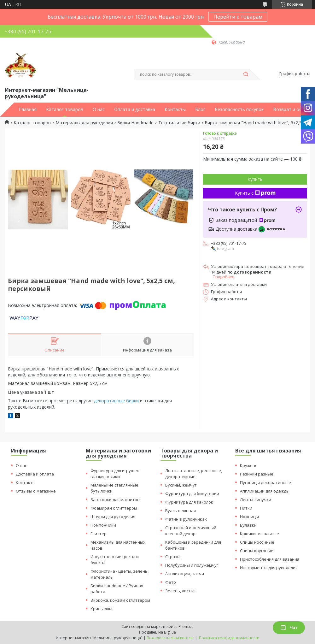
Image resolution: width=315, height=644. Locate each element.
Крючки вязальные (260, 534)
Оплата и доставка (135, 109)
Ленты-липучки (256, 499)
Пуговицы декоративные (265, 482)
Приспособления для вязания (270, 559)
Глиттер (99, 534)
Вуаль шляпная (181, 511)
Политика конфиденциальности (229, 638)
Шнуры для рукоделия (113, 517)
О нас (99, 109)
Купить (255, 179)
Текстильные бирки (179, 123)
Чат (289, 628)
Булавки (248, 525)
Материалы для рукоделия (84, 123)
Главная (28, 109)
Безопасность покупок (239, 109)
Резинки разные (257, 474)
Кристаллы (101, 609)
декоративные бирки (116, 401)
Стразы (173, 557)
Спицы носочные (257, 542)
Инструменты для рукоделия (269, 568)
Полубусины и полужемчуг (192, 565)
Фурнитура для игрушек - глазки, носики (116, 473)
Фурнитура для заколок (189, 502)
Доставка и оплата (35, 474)
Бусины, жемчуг (181, 485)
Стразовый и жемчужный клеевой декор (191, 531)
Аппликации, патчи (185, 574)
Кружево (249, 465)
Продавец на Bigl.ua (157, 632)
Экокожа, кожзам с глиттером (120, 600)
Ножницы (249, 517)
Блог (200, 109)
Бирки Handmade (135, 123)
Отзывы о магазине (36, 491)
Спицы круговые (257, 551)
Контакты (175, 109)
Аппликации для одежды (265, 491)
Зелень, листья (180, 591)
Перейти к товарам (238, 17)
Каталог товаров (65, 109)
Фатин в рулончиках (186, 519)
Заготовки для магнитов (115, 499)
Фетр (171, 582)
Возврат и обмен (292, 109)
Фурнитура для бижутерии (192, 493)
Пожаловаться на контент (171, 638)
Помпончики (103, 525)
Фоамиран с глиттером (114, 508)
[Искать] (246, 74)
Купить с (255, 193)
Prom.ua (186, 626)
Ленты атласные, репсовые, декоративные (194, 473)
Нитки (246, 508)
